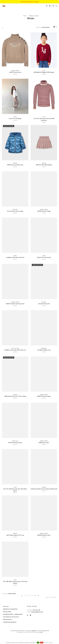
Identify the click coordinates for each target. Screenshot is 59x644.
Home (25, 16)
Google (41, 632)
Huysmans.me (46, 631)
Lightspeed (34, 631)
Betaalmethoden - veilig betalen (13, 614)
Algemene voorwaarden (10, 609)
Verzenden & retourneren (11, 617)
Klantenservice (8, 619)
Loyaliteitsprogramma (10, 622)
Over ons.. (6, 606)
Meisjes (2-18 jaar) (34, 16)
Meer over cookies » (48, 643)
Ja (38, 643)
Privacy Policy (7, 612)
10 (35, 595)
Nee (42, 643)
